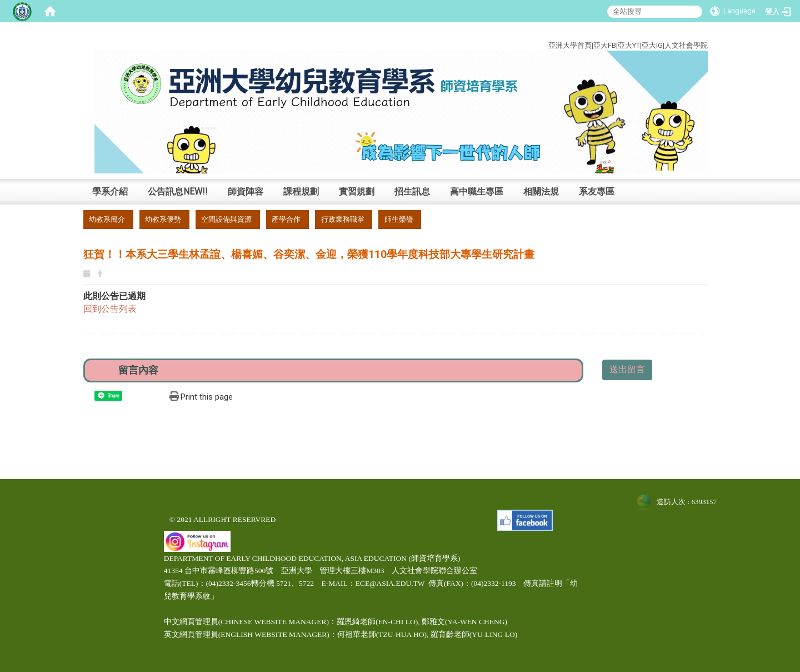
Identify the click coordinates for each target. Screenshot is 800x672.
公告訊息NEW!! (178, 191)
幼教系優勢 (163, 219)
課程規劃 (301, 191)
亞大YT (629, 45)
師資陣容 (246, 191)
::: (700, 33)
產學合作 (286, 219)
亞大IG (652, 45)
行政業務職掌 (343, 219)
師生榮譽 (399, 219)
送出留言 (627, 369)
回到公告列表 (110, 309)
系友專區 (597, 191)
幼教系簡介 (107, 219)
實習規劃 (357, 191)
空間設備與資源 (226, 219)
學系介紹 (110, 191)
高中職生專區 (477, 191)
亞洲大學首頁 (570, 45)
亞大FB (605, 45)
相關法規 (541, 191)
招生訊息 (412, 191)
